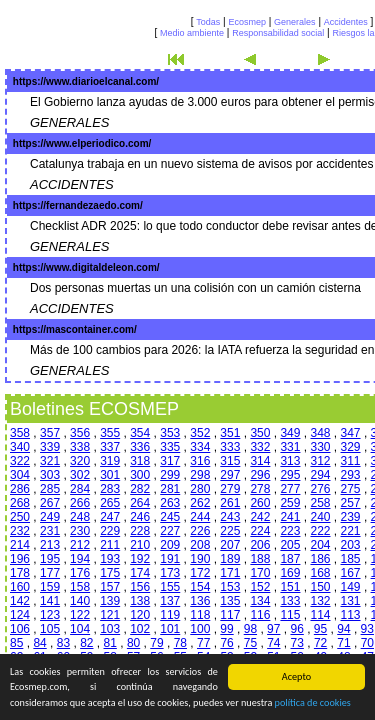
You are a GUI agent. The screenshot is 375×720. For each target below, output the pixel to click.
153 (230, 587)
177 (50, 573)
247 (110, 517)
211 (110, 545)
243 (230, 517)
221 (351, 531)
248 (80, 517)
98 (250, 629)
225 (230, 531)
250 (20, 517)
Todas (208, 22)
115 (290, 615)
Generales (295, 22)
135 (230, 601)
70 (367, 643)
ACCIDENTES (72, 184)
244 (200, 517)
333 (230, 447)
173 (170, 573)
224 (260, 531)
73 (297, 643)
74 (273, 643)
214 (20, 545)
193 (110, 559)
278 (260, 489)
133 (290, 601)
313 (290, 461)
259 (290, 503)
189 (230, 559)
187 (290, 559)
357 (50, 433)
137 (170, 601)
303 (50, 475)
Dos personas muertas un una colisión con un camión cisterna (195, 288)
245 (170, 517)
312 (320, 461)
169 (290, 573)
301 (110, 475)
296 (260, 475)
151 (290, 587)
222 (320, 531)
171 (230, 573)
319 (110, 461)
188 (260, 559)
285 (50, 489)
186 (320, 559)
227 (170, 531)
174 (140, 573)
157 (110, 587)
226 (200, 531)
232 (20, 531)
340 (20, 447)
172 (200, 573)
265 (110, 503)
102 (140, 629)
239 (351, 517)
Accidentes (346, 22)
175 (110, 573)
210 (140, 545)
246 (140, 517)
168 (320, 573)
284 (80, 489)
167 (351, 573)
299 (170, 475)
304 (20, 475)
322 (20, 461)
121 (110, 615)
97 (273, 629)
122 (80, 615)
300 (140, 475)
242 (260, 517)
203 (351, 545)
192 (140, 559)
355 (110, 433)
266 (80, 503)
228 (140, 531)
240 (320, 517)
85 (16, 643)
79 (156, 643)
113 (351, 615)
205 (290, 545)
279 (230, 489)
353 (170, 433)
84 (39, 643)
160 (20, 587)
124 (20, 615)
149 (351, 587)
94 (343, 629)
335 (170, 447)
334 (200, 447)
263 (170, 503)
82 (86, 643)
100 (200, 629)
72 (320, 643)
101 (170, 629)
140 (80, 601)
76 (226, 643)
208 (200, 545)
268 (20, 503)
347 (351, 433)
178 (20, 573)
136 (200, 601)
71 (343, 643)
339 (50, 447)
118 (200, 615)
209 (170, 545)
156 (140, 587)
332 (260, 447)
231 (50, 531)
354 (140, 433)
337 (110, 447)
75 (250, 643)
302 (80, 475)
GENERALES (69, 122)
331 (290, 447)
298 (200, 475)
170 (260, 573)
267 (50, 503)
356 (80, 433)
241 (290, 517)
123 (50, 615)
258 (320, 503)
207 (230, 545)
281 (170, 489)
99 (226, 629)
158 (80, 587)
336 (140, 447)
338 (80, 447)
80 (133, 643)
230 (80, 531)
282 (140, 489)
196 (20, 559)
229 (110, 531)
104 (80, 629)
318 (140, 461)
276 (320, 489)
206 (260, 545)
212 (80, 545)
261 (230, 503)
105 (50, 629)
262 (200, 503)
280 (200, 489)
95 (320, 629)
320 (80, 461)
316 (200, 461)
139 (110, 601)
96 (296, 629)
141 (50, 601)
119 (170, 615)
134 (260, 601)
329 (351, 447)
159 (50, 587)
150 (320, 587)
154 (200, 587)
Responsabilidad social (278, 33)
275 (351, 489)
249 (50, 517)
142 (20, 601)
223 (290, 531)
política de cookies (313, 703)
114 (320, 615)
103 (110, 629)
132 (320, 601)
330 (320, 447)
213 (50, 545)
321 (50, 461)
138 (140, 601)
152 (260, 587)
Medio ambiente (192, 33)
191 (170, 559)
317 (170, 461)
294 (320, 475)
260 (260, 503)
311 (351, 461)
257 (351, 503)
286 (20, 489)
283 (110, 489)
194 (80, 559)
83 (63, 643)
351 (230, 433)
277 (290, 489)
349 (290, 433)
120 (140, 615)
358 (20, 433)
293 (351, 475)
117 (230, 615)
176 (80, 573)
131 (351, 601)
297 (230, 475)
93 (367, 629)
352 (200, 433)
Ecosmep (247, 22)
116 (260, 615)
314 (260, 461)
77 (203, 643)
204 (320, 545)
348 (320, 433)
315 (230, 461)
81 (110, 643)
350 (260, 433)
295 (290, 475)
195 (50, 559)
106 (20, 629)
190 (200, 559)
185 (351, 559)
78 (180, 643)
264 (140, 503)
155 (170, 587)
